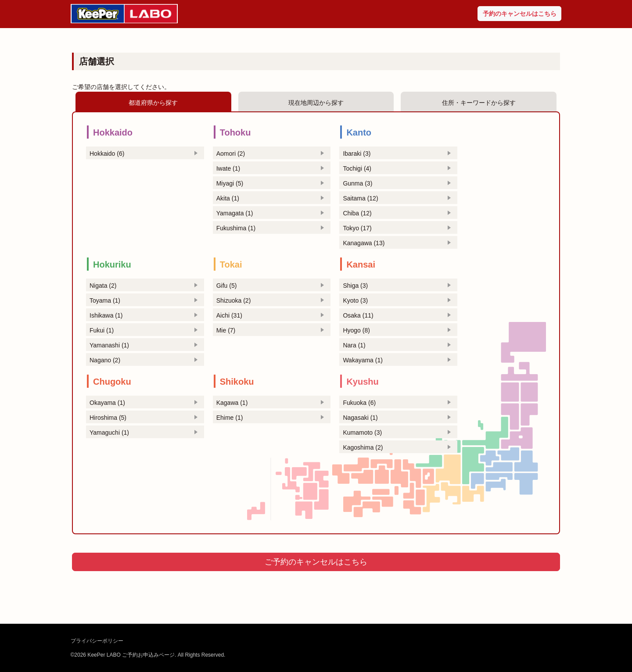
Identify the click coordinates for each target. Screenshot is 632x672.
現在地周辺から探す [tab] (316, 103)
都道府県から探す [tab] (153, 103)
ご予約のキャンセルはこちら (316, 562)
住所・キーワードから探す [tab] (479, 103)
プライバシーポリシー (97, 641)
